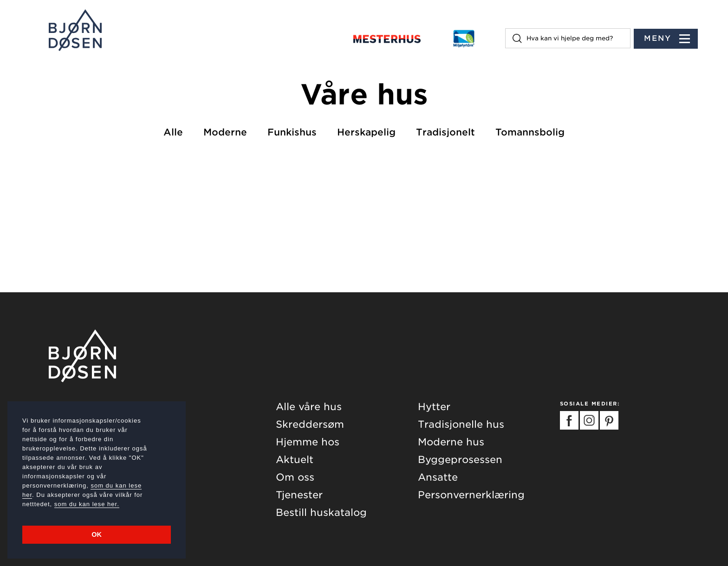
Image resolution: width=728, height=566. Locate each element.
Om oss (295, 477)
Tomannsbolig (530, 132)
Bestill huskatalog (321, 512)
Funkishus (292, 132)
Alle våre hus (309, 407)
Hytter (434, 407)
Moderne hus (451, 442)
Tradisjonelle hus (461, 424)
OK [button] (97, 534)
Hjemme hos (308, 442)
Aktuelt (295, 460)
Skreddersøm (310, 424)
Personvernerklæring (471, 495)
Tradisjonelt (445, 132)
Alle (173, 132)
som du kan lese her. (87, 504)
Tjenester (299, 495)
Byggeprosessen (460, 460)
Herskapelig (366, 132)
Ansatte (438, 477)
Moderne (225, 132)
